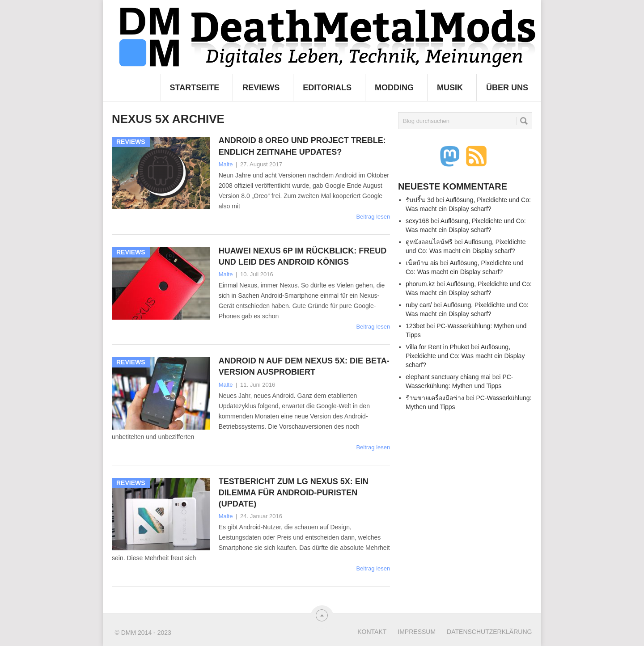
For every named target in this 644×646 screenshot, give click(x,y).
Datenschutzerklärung (489, 632)
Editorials (327, 88)
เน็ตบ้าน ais (422, 263)
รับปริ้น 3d (420, 200)
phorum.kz (420, 284)
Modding (394, 88)
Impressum (417, 632)
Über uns (507, 88)
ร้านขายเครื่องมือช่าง (435, 398)
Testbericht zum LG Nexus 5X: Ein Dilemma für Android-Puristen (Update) (294, 493)
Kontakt (372, 632)
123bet (415, 326)
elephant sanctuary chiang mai (448, 377)
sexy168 (417, 221)
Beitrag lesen (373, 217)
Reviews (261, 88)
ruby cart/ (419, 305)
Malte (226, 164)
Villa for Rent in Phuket (437, 347)
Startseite (195, 88)
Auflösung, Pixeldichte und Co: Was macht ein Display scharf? (465, 356)
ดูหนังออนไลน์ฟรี (429, 242)
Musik (450, 88)
